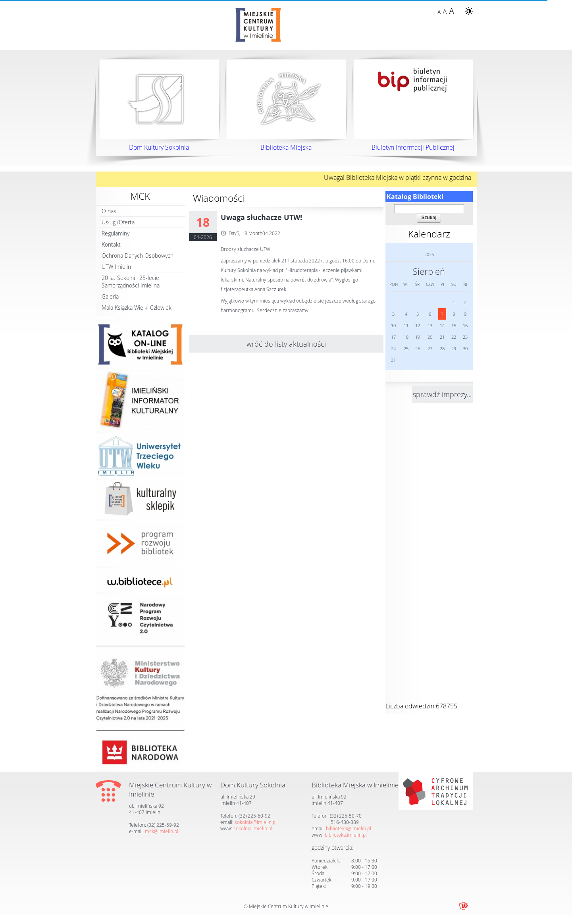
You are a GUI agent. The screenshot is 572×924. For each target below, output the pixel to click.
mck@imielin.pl (162, 831)
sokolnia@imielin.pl (256, 822)
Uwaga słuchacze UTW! (261, 217)
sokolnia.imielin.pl (253, 828)
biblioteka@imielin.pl (349, 828)
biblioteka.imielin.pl (346, 835)
